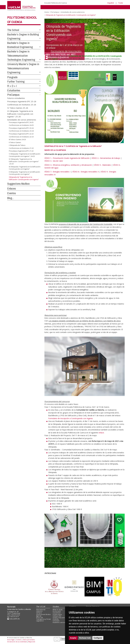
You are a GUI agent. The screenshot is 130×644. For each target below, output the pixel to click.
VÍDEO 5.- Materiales (102, 165)
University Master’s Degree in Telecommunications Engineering (23, 68)
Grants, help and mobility (59, 618)
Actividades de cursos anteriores (22, 120)
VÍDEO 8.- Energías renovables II (86, 172)
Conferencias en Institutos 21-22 (21, 148)
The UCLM (41, 606)
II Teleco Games (15, 142)
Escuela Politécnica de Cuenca (56, 3)
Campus (39, 613)
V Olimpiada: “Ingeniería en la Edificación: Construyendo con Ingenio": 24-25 (25, 155)
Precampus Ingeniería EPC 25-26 (22, 101)
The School (13, 30)
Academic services (59, 622)
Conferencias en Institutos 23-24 (21, 131)
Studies (56, 606)
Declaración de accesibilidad (17, 642)
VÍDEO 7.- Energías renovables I (57, 172)
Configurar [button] (98, 638)
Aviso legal (11, 640)
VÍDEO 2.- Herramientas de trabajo (106, 158)
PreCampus (13, 95)
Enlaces (12, 188)
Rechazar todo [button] (85, 638)
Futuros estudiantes (16, 98)
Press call (40, 618)
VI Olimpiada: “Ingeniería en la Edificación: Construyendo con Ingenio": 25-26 (20, 114)
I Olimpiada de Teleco (17, 145)
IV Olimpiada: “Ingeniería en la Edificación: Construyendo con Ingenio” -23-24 (24, 161)
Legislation (40, 621)
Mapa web (32, 642)
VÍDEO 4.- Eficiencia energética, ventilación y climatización (68, 165)
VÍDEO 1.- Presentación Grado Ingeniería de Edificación (67, 158)
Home (47, 12)
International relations (41, 610)
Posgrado (12, 77)
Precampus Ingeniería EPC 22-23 (21, 134)
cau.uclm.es (13, 619)
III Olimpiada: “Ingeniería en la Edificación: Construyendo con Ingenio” (25, 168)
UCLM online (57, 614)
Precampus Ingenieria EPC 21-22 (21, 151)
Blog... (10, 198)
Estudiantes (14, 90)
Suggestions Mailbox (18, 184)
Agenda (39, 616)
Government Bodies (43, 614)
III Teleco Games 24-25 (17, 139)
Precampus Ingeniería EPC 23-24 (21, 128)
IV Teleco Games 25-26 (18, 108)
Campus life (57, 616)
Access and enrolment (57, 612)
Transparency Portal (43, 619)
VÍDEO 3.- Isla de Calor (54, 161)
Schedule (56, 621)
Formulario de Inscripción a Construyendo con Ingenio (71, 418)
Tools (121, 3)
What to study (58, 610)
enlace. (101, 433)
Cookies (19, 640)
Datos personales (29, 640)
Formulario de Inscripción (66, 51)
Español (111, 3)
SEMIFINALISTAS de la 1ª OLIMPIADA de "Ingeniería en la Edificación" (73, 146)
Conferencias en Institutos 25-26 (22, 105)
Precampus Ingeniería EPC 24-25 (21, 122)
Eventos (12, 193)
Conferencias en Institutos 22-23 (21, 137)
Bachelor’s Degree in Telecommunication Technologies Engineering (21, 56)
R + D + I (12, 86)
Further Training (16, 81)
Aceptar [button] (73, 638)
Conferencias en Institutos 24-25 (21, 125)
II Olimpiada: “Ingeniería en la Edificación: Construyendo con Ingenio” (25, 173)
